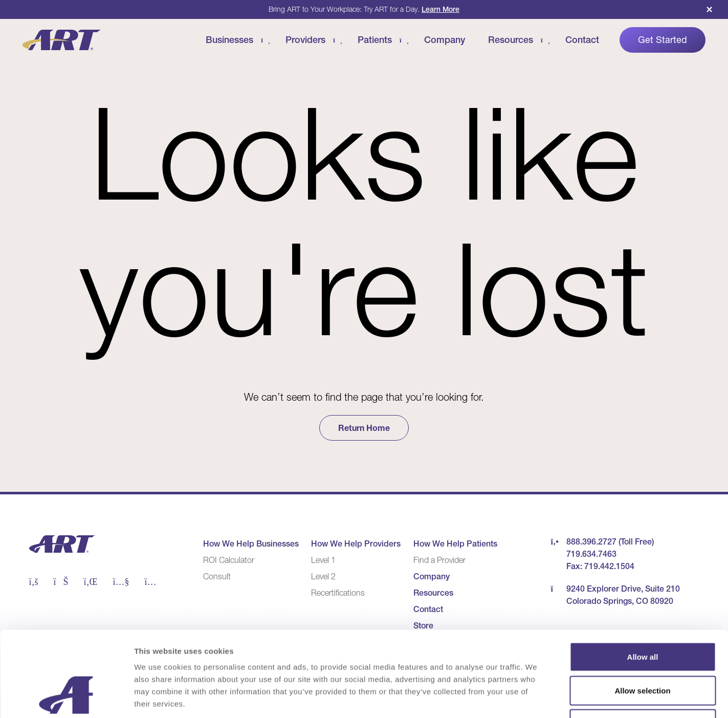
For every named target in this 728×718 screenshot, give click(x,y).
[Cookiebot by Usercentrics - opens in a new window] (66, 698)
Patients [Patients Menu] (375, 40)
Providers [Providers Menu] (305, 40)
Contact (582, 40)
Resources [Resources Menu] (511, 40)
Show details (537, 698)
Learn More (440, 9)
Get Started (663, 40)
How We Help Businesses (251, 543)
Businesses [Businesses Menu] (229, 40)
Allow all (643, 584)
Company (445, 40)
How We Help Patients (455, 543)
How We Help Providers (356, 543)
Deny (643, 651)
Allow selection (642, 617)
